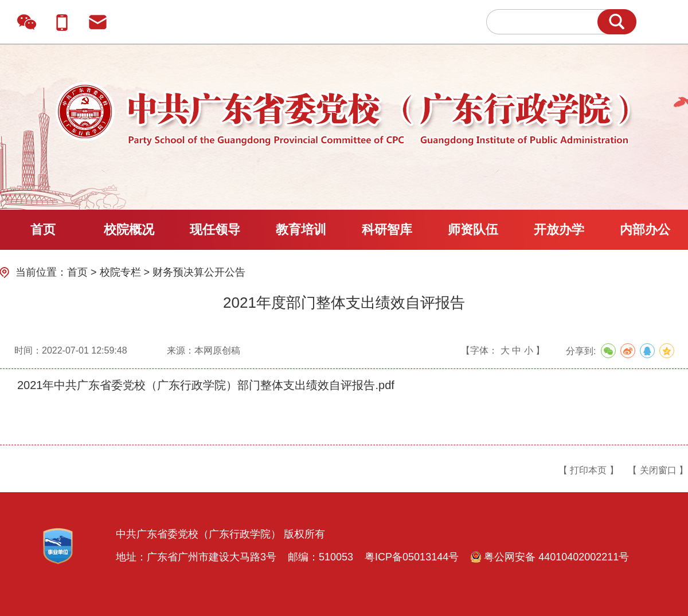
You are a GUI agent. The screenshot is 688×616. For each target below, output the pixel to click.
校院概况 (129, 229)
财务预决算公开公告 (199, 272)
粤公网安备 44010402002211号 (550, 557)
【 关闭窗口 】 (658, 470)
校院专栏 (120, 272)
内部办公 (645, 229)
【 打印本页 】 (589, 470)
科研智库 (387, 229)
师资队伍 (473, 229)
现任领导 (215, 229)
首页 (43, 229)
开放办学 (559, 229)
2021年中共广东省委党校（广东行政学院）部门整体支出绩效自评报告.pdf (206, 385)
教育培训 (301, 229)
